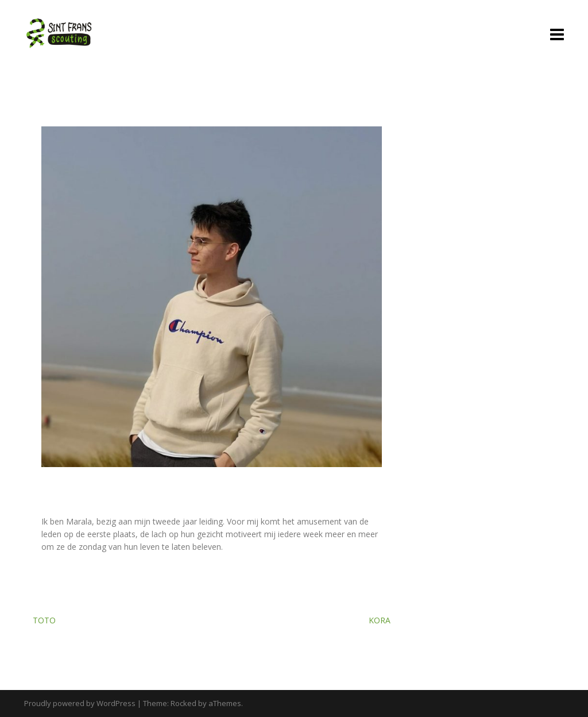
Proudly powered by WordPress (80, 703)
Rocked (183, 703)
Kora (380, 620)
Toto (44, 620)
